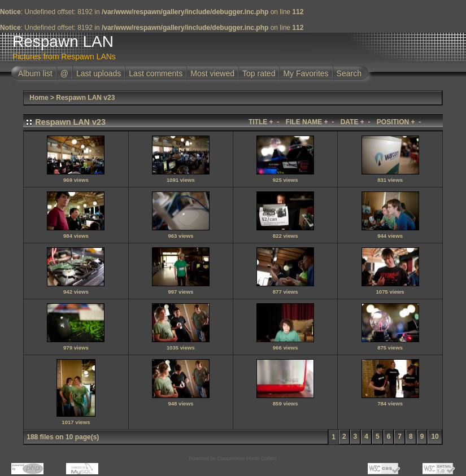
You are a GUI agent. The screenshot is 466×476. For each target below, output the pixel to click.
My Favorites (306, 73)
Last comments (156, 73)
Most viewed (212, 73)
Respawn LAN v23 (85, 98)
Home (39, 98)
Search (349, 73)
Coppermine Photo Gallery (247, 458)
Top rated (259, 73)
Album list (35, 73)
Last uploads (99, 73)
